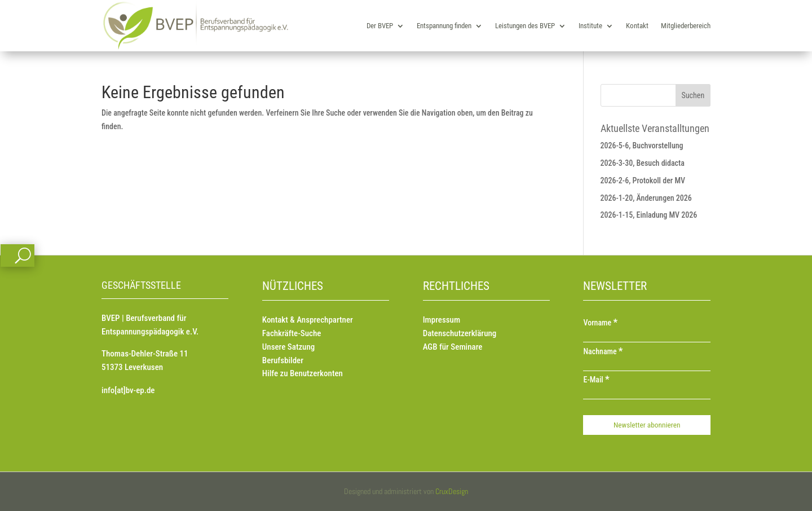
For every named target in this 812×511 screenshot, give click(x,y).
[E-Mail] (646, 394)
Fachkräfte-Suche (292, 333)
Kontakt (637, 26)
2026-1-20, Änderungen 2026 (646, 198)
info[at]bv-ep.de (128, 390)
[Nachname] (646, 365)
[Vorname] (646, 337)
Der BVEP (380, 26)
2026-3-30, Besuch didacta (643, 163)
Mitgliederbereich (686, 26)
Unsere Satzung (288, 347)
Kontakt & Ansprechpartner (308, 320)
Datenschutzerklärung (460, 333)
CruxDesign (452, 491)
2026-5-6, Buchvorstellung (642, 146)
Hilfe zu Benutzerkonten (303, 373)
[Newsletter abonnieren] (646, 425)
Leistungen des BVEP (525, 26)
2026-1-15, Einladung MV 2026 (649, 215)
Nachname (603, 351)
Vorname (600, 323)
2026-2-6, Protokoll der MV (643, 180)
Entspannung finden (444, 26)
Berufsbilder (283, 360)
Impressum (442, 320)
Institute (590, 26)
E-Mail (596, 380)
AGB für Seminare (453, 347)
